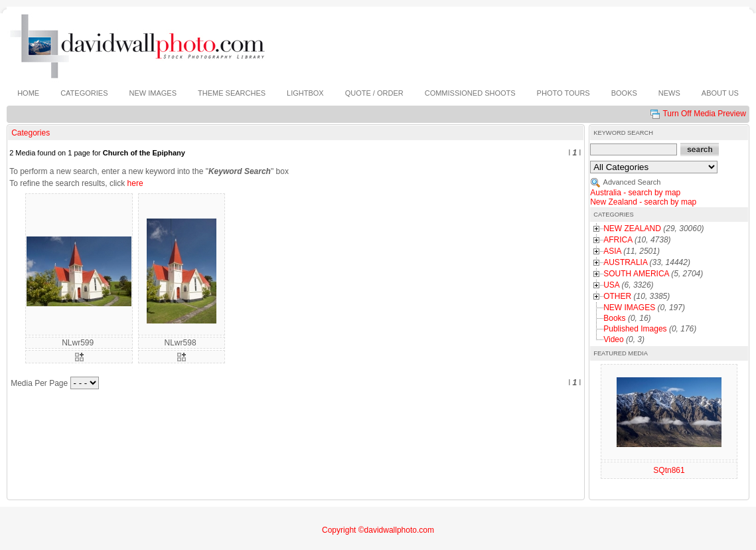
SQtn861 (669, 470)
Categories (31, 133)
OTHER (617, 296)
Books (614, 318)
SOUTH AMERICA (636, 274)
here (135, 183)
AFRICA (618, 240)
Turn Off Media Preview (704, 114)
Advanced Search (632, 182)
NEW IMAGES (629, 308)
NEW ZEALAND (632, 229)
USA (611, 285)
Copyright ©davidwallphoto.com (378, 530)
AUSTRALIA (625, 262)
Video (613, 339)
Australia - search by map (635, 193)
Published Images (635, 329)
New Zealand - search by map (643, 202)
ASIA (612, 251)
